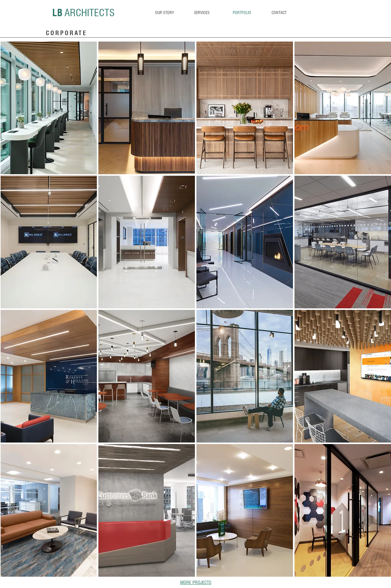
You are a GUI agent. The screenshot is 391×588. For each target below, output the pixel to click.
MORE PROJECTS (196, 582)
